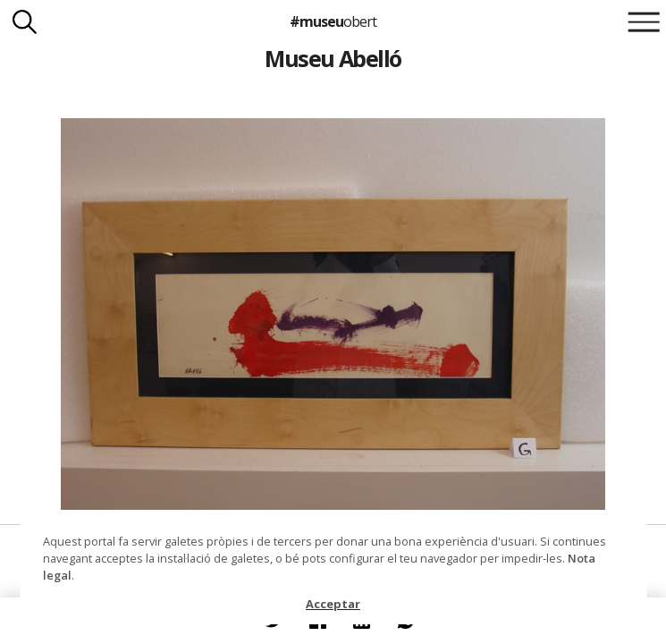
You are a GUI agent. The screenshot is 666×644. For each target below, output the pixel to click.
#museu (333, 21)
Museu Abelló (333, 58)
